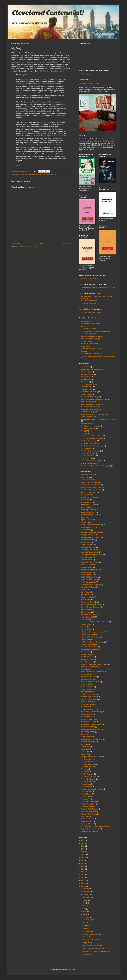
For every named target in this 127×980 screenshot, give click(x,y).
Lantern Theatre (86, 639)
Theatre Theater (86, 794)
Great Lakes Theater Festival (91, 605)
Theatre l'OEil (85, 797)
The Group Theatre (87, 767)
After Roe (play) (86, 372)
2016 (83, 869)
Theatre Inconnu (86, 792)
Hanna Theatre (86, 612)
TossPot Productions (88, 804)
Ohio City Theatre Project (89, 667)
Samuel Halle (50, 174)
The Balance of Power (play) (90, 426)
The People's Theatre (88, 779)
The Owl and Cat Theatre (89, 777)
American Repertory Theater (91, 485)
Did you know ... (88, 943)
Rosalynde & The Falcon (89, 344)
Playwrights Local (87, 692)
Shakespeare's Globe (88, 742)
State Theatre (85, 752)
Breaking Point (86, 377)
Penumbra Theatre (87, 687)
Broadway (84, 517)
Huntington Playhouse (88, 614)
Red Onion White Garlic (89, 407)
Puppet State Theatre (88, 709)
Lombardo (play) (86, 394)
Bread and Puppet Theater (90, 515)
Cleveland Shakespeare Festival (92, 555)
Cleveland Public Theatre (89, 550)
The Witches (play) (87, 453)
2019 (83, 860)
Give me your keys (87, 597)
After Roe (84, 326)
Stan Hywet (85, 749)
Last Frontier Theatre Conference (92, 642)
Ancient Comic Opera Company (92, 487)
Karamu (83, 627)
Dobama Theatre (86, 567)
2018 (83, 863)
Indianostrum (85, 620)
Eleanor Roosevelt (34, 174)
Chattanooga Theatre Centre (91, 537)
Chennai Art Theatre (88, 540)
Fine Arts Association (88, 582)
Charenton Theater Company (91, 532)
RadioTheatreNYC (87, 714)
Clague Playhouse (87, 545)
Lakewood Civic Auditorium (90, 637)
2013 (83, 878)
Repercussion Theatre (88, 722)
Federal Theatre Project (89, 580)
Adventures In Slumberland (90, 324)
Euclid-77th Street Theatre (90, 577)
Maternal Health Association (92, 946)
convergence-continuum (89, 831)
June (85, 906)
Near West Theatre (87, 657)
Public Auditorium (87, 702)
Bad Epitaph (85, 495)
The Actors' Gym (86, 759)
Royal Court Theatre (88, 727)
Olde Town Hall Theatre (89, 677)
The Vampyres (86, 448)
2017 (83, 866)
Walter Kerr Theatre (87, 819)
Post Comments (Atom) (29, 247)
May (85, 909)
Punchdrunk (85, 707)
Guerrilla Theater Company (90, 607)
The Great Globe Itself (88, 334)
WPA (56, 174)
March (85, 914)
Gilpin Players (86, 595)
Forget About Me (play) (89, 384)
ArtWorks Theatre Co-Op (89, 492)
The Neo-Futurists (87, 774)
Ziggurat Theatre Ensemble (90, 829)
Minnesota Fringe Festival (90, 649)
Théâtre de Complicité (88, 802)
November (87, 892)
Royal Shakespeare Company (91, 729)
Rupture (83, 734)
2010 (83, 886)
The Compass (86, 762)
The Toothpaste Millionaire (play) (92, 446)
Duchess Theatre (87, 572)
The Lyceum (85, 772)
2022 (83, 852)
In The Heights (88, 931)
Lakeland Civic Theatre (89, 634)
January (86, 955)
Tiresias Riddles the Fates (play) (92, 461)
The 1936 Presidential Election (93, 948)
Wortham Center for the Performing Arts (95, 826)
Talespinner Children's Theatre (91, 757)
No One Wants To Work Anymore (92, 336)
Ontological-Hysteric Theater (91, 682)
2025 (83, 843)
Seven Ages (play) (87, 417)
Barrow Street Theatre (88, 497)
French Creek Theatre (88, 587)
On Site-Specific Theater (89, 84)
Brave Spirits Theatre (88, 512)
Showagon (84, 744)
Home (42, 243)
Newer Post (16, 243)
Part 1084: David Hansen (89, 279)
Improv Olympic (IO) (88, 617)
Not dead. (86, 925)
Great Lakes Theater (88, 602)
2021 (83, 855)
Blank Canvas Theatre (88, 505)
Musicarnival (85, 652)
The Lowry (84, 769)
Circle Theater (86, 542)
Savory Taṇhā (85, 346)
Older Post (67, 243)
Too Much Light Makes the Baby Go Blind (97, 951)
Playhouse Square (87, 689)
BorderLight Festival (88, 510)
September (87, 897)
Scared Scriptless (87, 737)
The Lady (84, 434)
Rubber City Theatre (88, 732)
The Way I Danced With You (90, 451)
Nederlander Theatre (88, 659)
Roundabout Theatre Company (91, 724)
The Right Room (86, 341)
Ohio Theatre (85, 669)
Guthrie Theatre (86, 609)
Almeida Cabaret (86, 480)
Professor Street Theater (89, 699)
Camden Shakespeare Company (92, 525)
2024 (83, 846)
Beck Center (85, 500)
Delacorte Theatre (87, 565)
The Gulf (84, 431)
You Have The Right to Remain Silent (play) (96, 466)
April (85, 912)
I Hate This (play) (87, 389)
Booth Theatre (86, 507)
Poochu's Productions (88, 694)
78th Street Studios (87, 475)
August (86, 900)
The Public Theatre (87, 782)
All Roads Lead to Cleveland (92, 934)
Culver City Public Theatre (90, 562)
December (87, 889)
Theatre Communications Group (92, 789)
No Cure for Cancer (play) (90, 397)
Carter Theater (86, 530)
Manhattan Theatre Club (89, 647)
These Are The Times (88, 456)
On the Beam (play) (87, 402)
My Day (43, 174)
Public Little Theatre (88, 704)
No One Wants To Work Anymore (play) (94, 399)
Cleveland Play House (88, 547)
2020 (83, 858)
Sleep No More (86, 747)
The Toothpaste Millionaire (90, 354)
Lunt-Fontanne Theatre (89, 644)
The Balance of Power (88, 329)
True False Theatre (87, 806)
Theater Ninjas (86, 784)
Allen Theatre (85, 477)
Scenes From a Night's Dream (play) (93, 414)
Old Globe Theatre (87, 674)
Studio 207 (84, 754)
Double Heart (85, 382)
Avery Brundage (88, 920)
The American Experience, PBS (52, 71)
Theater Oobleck (86, 787)
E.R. (19, 165)
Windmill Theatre (87, 822)
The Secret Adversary (88, 303)
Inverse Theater (86, 625)
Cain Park (84, 522)
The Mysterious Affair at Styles (91, 312)
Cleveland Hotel (22, 174)
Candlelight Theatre (88, 527)
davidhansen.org (87, 74)
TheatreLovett (86, 799)
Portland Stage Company (89, 697)
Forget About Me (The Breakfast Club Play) (96, 331)
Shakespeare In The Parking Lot (92, 739)
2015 (83, 872)
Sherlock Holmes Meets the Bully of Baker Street (98, 288)
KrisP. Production (87, 630)
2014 (83, 875)
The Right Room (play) (89, 441)
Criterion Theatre (87, 560)
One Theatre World (87, 679)
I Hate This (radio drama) (89, 392)
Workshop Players (87, 824)
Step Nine (84, 351)
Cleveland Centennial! (47, 12)
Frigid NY (84, 590)
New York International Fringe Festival (94, 664)
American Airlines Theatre (90, 482)
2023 (83, 849)
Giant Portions (86, 592)
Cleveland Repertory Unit (89, 552)
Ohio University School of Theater (92, 672)
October (86, 894)
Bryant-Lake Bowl (87, 520)
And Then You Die (87, 374)
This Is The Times (87, 458)
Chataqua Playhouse (88, 535)
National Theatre (86, 654)
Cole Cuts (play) (86, 379)
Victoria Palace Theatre (89, 814)
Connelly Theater (87, 557)
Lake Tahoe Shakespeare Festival (92, 632)
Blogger (73, 969)
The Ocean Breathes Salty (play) (92, 439)
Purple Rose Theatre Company (91, 712)
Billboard (86, 928)
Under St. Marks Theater (89, 809)
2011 (83, 883)
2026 (83, 840)
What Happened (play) (88, 463)
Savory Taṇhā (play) (88, 412)
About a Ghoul (86, 321)
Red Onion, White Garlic (89, 301)
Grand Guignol (86, 600)
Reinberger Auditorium (89, 719)
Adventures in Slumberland (90, 369)
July (85, 903)
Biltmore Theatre (86, 502)
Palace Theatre (86, 684)
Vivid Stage (85, 817)
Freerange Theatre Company (91, 585)
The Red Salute (88, 937)
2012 (83, 880)
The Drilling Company (88, 764)
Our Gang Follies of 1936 (91, 940)
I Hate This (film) (86, 387)
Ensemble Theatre (87, 575)
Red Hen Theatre (86, 717)
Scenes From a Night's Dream (91, 349)
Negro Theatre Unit (87, 662)
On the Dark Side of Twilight (90, 339)
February (86, 917)
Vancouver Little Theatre (89, 811)
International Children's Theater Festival (95, 622)
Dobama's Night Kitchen (89, 570)
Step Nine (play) (86, 423)
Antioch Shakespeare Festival (91, 490)
